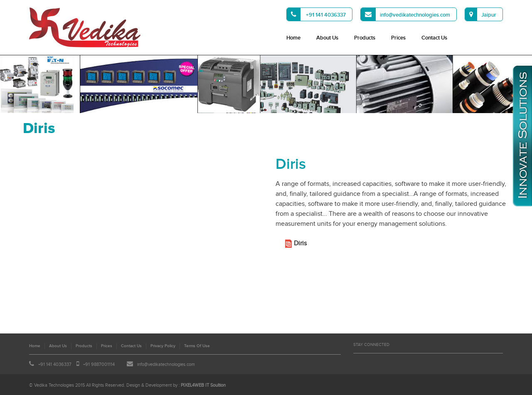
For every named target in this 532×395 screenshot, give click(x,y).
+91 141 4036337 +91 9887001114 (72, 364)
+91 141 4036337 (316, 14)
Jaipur (481, 14)
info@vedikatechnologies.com (405, 14)
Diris (300, 243)
